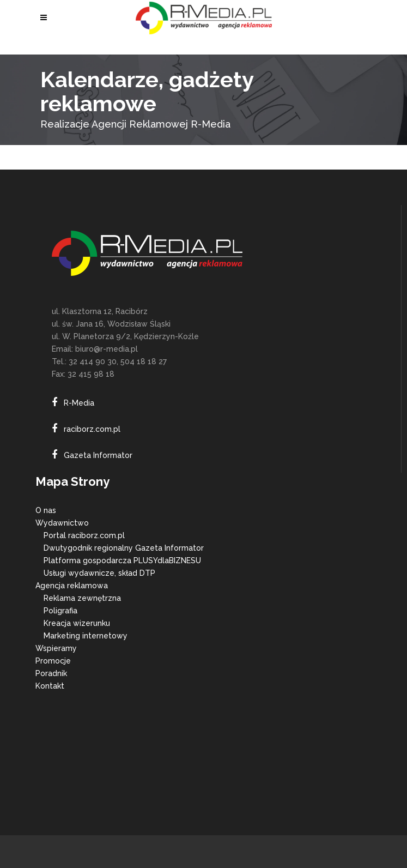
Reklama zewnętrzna (82, 598)
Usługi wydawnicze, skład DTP (99, 573)
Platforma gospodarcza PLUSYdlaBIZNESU (122, 560)
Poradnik (51, 673)
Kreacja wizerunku (77, 623)
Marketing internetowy (86, 636)
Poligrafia (60, 611)
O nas (46, 510)
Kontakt (50, 686)
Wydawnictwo (62, 523)
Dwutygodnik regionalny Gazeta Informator (124, 548)
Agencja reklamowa (72, 586)
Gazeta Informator (98, 455)
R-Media (79, 403)
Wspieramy (56, 648)
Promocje (53, 661)
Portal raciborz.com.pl (84, 535)
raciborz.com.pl (92, 429)
